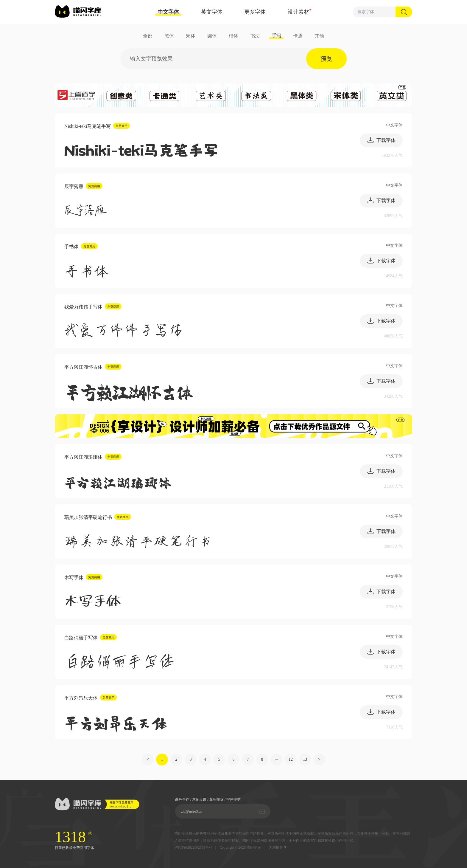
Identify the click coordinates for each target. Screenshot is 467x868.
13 (305, 759)
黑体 (169, 36)
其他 (319, 36)
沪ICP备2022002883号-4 (193, 848)
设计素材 (298, 12)
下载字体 (381, 140)
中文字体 (168, 12)
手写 (276, 36)
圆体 (212, 36)
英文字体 (212, 12)
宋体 (191, 36)
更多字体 (255, 12)
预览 (326, 59)
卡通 (298, 36)
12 (291, 759)
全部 (148, 36)
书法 (255, 36)
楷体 (233, 36)
